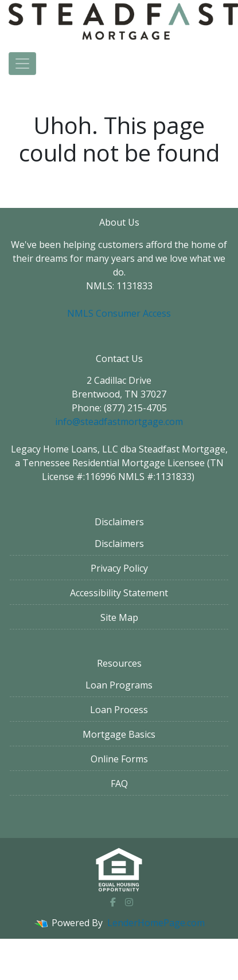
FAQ (119, 784)
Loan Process (119, 710)
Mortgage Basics (119, 734)
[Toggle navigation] (22, 64)
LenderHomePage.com (156, 923)
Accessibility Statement (119, 593)
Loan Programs (119, 685)
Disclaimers (119, 544)
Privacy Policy (119, 568)
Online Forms (119, 759)
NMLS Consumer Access (119, 313)
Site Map (119, 617)
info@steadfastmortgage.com (119, 422)
